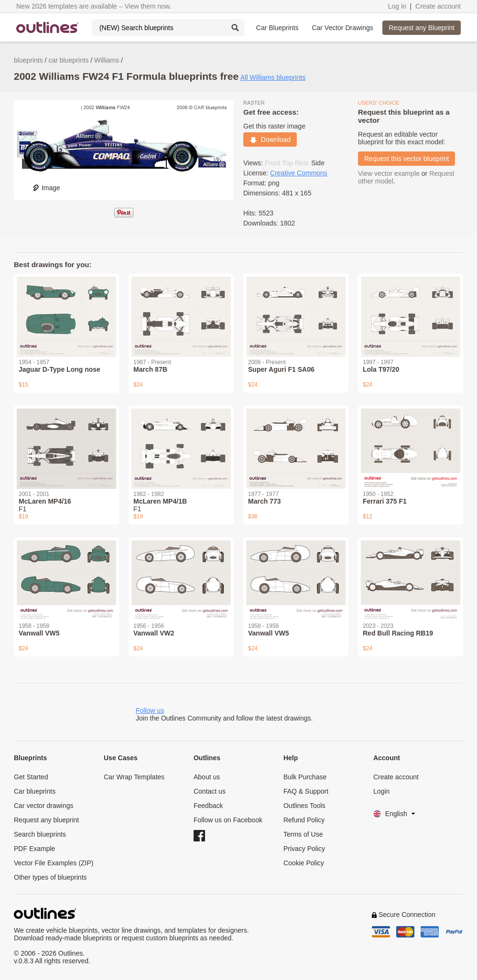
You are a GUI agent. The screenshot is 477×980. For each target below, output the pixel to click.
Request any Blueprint (422, 28)
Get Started (31, 777)
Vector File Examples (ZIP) (54, 863)
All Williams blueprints (273, 77)
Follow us (150, 711)
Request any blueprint (46, 820)
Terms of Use (303, 834)
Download (270, 140)
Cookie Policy (304, 863)
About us (207, 777)
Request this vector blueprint (407, 159)
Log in (397, 6)
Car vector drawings (44, 806)
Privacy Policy (304, 849)
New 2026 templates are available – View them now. (94, 6)
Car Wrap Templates (134, 777)
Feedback (208, 806)
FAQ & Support (306, 791)
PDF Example (34, 849)
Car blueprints (35, 791)
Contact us (210, 791)
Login (381, 791)
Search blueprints (40, 834)
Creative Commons (299, 173)
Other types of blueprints (50, 877)
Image (46, 188)
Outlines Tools (304, 806)
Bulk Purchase (305, 777)
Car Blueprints (277, 28)
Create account (438, 6)
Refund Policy (304, 820)
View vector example (389, 173)
